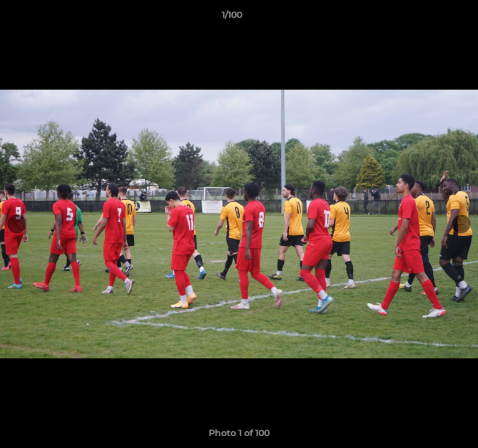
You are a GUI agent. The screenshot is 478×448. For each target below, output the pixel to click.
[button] (433, 18)
